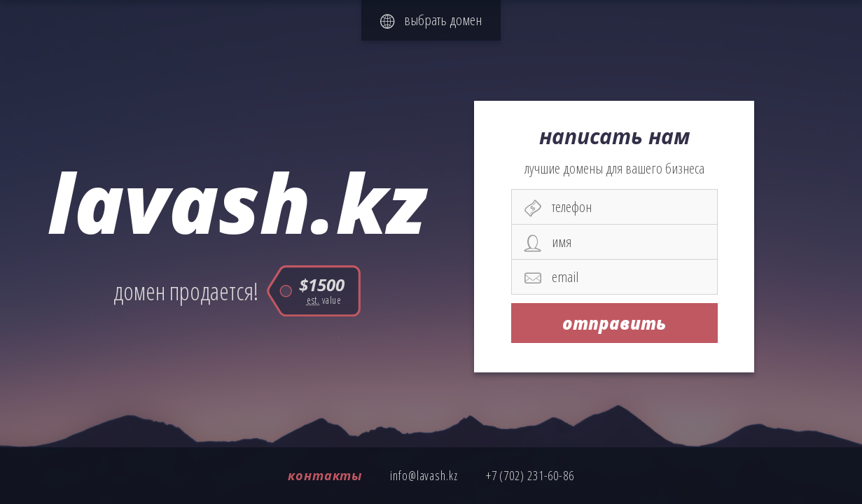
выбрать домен (431, 20)
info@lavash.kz (424, 475)
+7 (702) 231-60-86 (530, 475)
